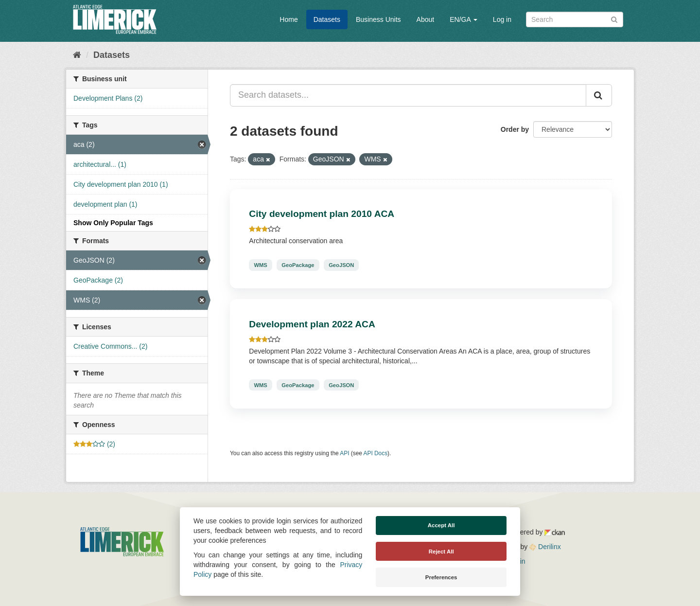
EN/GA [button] (464, 19)
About (426, 19)
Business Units (378, 19)
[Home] (77, 55)
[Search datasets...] (408, 95)
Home (289, 19)
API (344, 453)
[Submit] (614, 19)
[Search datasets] (575, 19)
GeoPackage (298, 265)
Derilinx (545, 547)
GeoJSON (341, 265)
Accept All (441, 525)
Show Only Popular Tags (113, 223)
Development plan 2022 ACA (312, 324)
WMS (260, 265)
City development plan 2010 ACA (322, 214)
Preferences (441, 577)
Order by (515, 129)
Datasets (327, 19)
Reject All (441, 552)
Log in (502, 19)
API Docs (376, 453)
